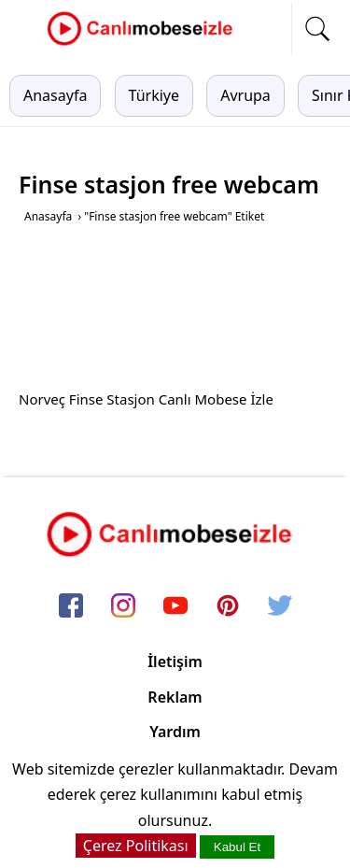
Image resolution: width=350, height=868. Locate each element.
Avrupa (245, 95)
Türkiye (154, 95)
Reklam (175, 697)
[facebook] (71, 607)
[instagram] (123, 607)
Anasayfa (55, 95)
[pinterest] (228, 607)
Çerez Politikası (136, 846)
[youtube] (175, 607)
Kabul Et (237, 847)
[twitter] (280, 607)
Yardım (175, 732)
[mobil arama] (317, 29)
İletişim (175, 662)
